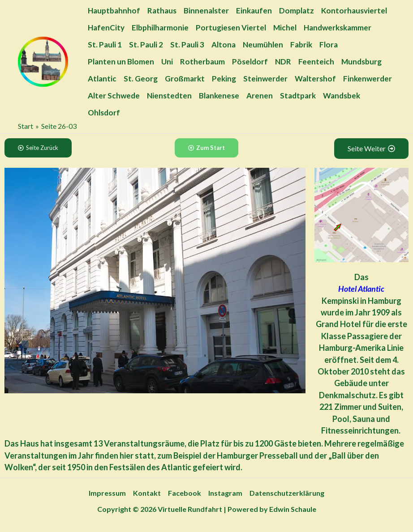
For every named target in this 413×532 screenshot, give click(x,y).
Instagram (225, 493)
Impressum (107, 493)
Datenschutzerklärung (287, 493)
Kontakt (147, 493)
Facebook (185, 493)
